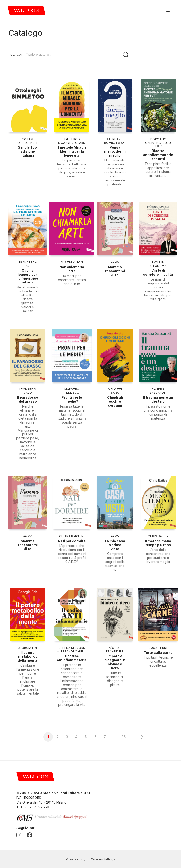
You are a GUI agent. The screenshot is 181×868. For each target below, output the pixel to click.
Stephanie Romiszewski (115, 141)
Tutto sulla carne (158, 653)
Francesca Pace (28, 264)
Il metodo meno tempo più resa (158, 543)
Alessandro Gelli (72, 651)
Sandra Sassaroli (158, 391)
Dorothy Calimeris (156, 141)
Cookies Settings (103, 859)
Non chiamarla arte (72, 269)
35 (124, 737)
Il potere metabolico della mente (28, 657)
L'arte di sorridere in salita (158, 272)
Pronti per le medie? (72, 399)
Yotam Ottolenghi (28, 141)
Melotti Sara (115, 391)
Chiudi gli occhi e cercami (115, 401)
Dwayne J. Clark (72, 143)
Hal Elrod (71, 139)
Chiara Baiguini (72, 536)
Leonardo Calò (28, 391)
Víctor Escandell (115, 650)
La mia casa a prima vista (115, 545)
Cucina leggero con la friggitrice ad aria (28, 276)
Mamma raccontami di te (115, 271)
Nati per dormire (72, 541)
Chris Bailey (158, 536)
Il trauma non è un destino (158, 399)
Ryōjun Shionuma (158, 264)
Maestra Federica (72, 391)
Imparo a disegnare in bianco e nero (115, 662)
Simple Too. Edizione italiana (28, 151)
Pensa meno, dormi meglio (115, 151)
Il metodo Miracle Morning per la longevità (72, 151)
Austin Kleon (72, 262)
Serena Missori (71, 648)
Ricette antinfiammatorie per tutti (158, 155)
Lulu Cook (162, 145)
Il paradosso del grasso (28, 399)
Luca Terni (158, 648)
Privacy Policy (76, 859)
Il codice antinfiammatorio (72, 658)
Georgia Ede (28, 648)
